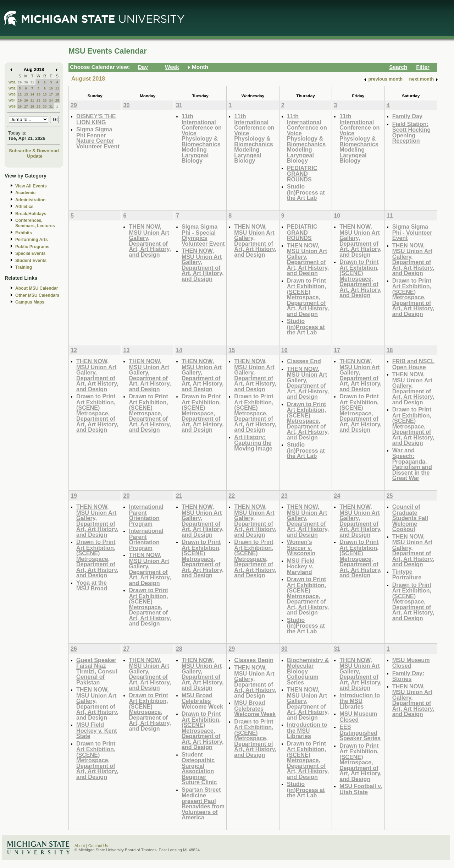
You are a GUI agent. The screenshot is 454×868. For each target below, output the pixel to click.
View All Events (31, 186)
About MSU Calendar (37, 288)
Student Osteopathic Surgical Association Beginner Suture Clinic (199, 768)
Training (24, 267)
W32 (12, 88)
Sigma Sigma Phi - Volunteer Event (412, 232)
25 (57, 100)
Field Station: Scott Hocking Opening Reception (412, 132)
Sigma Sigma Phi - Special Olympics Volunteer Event (203, 235)
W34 (12, 100)
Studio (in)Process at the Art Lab (306, 192)
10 (51, 88)
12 (20, 94)
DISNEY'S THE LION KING (96, 119)
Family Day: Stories (408, 676)
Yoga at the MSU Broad (92, 586)
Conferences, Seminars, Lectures (35, 223)
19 (20, 100)
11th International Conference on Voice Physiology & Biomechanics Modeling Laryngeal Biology (202, 138)
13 (26, 94)
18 (57, 94)
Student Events (31, 261)
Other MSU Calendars (37, 295)
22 (38, 100)
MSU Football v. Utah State (361, 789)
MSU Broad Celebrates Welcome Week (202, 701)
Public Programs (32, 247)
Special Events (30, 253)
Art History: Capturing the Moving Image (253, 443)
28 (32, 106)
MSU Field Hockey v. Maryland (301, 566)
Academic (25, 193)
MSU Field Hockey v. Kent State (97, 730)
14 (32, 94)
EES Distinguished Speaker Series (360, 732)
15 (38, 94)
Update (35, 156)
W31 (12, 82)
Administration (30, 200)
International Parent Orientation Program (146, 515)
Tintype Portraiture (407, 575)
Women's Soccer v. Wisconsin (301, 547)
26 (20, 106)
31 (32, 82)
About (80, 846)
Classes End (304, 361)
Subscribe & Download (34, 151)
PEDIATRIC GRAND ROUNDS (302, 174)
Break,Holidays (31, 214)
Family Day (407, 116)
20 (26, 100)
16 (45, 94)
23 (45, 100)
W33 (12, 94)
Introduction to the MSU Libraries (307, 730)
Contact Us (98, 846)
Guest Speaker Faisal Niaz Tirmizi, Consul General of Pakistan (97, 671)
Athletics (24, 207)
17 (51, 94)
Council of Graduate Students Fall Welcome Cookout (410, 518)
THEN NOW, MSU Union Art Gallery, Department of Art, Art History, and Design (150, 241)
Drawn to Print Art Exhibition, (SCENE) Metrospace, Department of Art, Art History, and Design (308, 297)
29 (20, 82)
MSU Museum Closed (358, 717)
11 (57, 88)
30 (26, 82)
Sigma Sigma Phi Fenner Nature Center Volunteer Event (98, 138)
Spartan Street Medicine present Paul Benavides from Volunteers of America (203, 804)
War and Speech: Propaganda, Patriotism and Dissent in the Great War (412, 464)
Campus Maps (30, 302)
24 (51, 100)
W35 (12, 106)
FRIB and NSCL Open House (413, 364)
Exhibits (24, 233)
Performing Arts (32, 240)
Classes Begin (254, 660)
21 (32, 100)
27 (26, 106)
